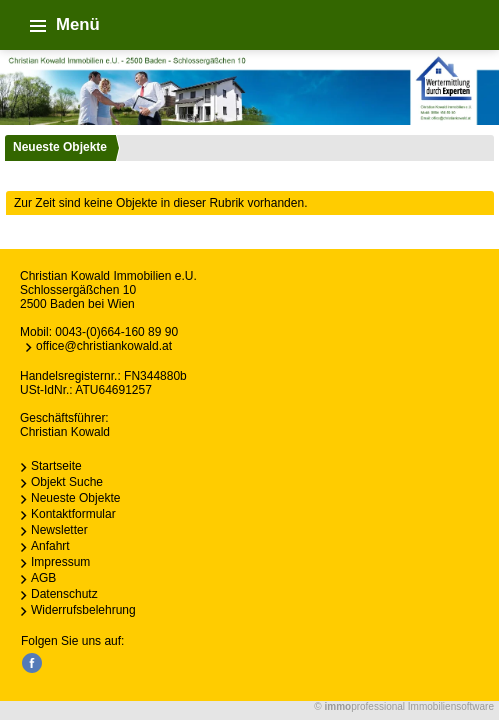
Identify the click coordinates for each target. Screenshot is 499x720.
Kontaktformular (73, 514)
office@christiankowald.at (104, 346)
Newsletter (59, 530)
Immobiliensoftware (451, 706)
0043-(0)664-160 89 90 (116, 332)
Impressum (60, 562)
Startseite (56, 466)
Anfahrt (50, 546)
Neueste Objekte (60, 147)
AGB (43, 578)
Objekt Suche (67, 482)
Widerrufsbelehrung (83, 610)
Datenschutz (64, 594)
